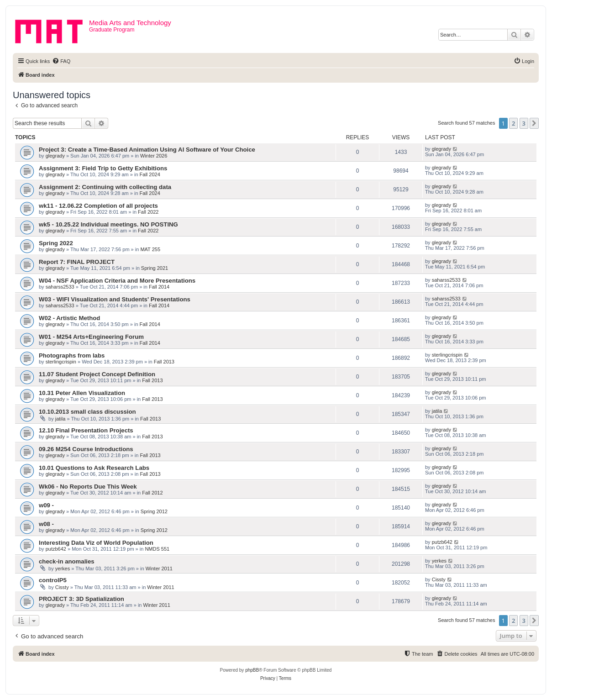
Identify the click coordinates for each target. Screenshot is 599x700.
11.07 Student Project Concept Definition (97, 374)
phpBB (252, 670)
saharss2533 (60, 287)
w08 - (46, 524)
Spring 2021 (155, 268)
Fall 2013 (164, 362)
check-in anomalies (67, 561)
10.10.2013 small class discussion (87, 412)
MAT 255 (150, 249)
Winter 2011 (159, 568)
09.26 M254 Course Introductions (86, 449)
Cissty (62, 587)
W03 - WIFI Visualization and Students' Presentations (115, 299)
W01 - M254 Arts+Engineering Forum (91, 337)
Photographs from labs (72, 355)
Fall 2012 (152, 493)
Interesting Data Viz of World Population (96, 543)
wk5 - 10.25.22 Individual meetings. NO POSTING (108, 224)
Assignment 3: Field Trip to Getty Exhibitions (103, 168)
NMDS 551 (157, 549)
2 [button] (513, 123)
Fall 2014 (159, 287)
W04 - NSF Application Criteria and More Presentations (117, 281)
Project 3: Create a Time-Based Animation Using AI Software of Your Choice (147, 150)
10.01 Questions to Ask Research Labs (94, 468)
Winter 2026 (154, 156)
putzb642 (56, 549)
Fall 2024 (150, 174)
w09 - (46, 505)
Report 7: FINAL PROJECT (77, 262)
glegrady (55, 156)
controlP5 (53, 580)
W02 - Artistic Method (69, 318)
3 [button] (524, 123)
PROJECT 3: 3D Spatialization (81, 599)
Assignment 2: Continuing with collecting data (105, 187)
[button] (534, 123)
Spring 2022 (56, 243)
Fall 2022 (148, 212)
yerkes (63, 568)
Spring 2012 (154, 511)
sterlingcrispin (61, 362)
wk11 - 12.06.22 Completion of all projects (98, 206)
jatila (60, 419)
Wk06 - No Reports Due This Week (88, 487)
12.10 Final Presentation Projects (86, 430)
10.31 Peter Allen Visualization (82, 393)
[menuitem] (61, 61)
